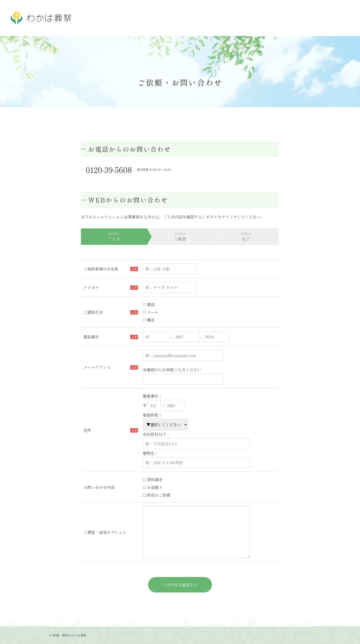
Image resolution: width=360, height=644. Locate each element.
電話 (149, 304)
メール (151, 312)
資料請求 (153, 479)
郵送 (149, 320)
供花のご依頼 (157, 495)
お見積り (153, 487)
